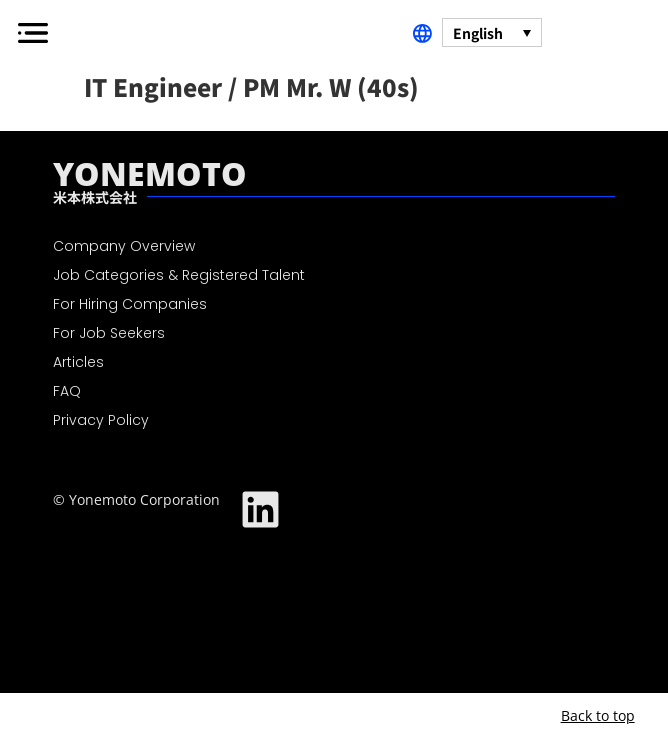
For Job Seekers (109, 333)
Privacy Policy (101, 420)
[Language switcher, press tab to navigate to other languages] (492, 32)
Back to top (598, 715)
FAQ (67, 391)
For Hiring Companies (130, 304)
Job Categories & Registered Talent (179, 275)
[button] (32, 32)
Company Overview (124, 246)
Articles (78, 362)
